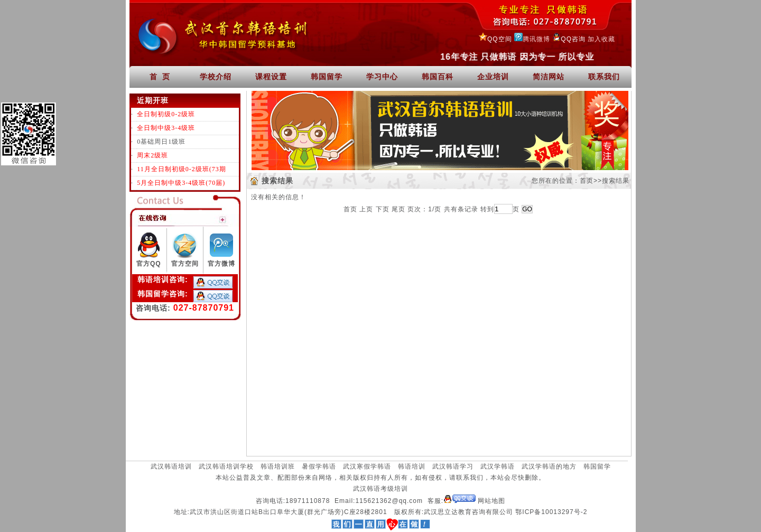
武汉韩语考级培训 (380, 489)
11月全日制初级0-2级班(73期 (182, 169)
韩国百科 (438, 77)
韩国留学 (327, 77)
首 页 (160, 77)
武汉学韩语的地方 (549, 466)
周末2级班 (152, 155)
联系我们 (604, 77)
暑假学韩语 (319, 466)
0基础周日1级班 (161, 142)
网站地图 (491, 501)
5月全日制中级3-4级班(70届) (181, 183)
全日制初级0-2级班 (166, 114)
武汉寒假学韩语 (367, 466)
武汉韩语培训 (171, 466)
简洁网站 (549, 77)
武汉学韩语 (498, 466)
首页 (587, 181)
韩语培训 (412, 466)
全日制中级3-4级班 (166, 128)
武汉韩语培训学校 (226, 466)
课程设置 (271, 77)
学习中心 (382, 77)
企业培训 (493, 77)
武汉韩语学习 (453, 466)
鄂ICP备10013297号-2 (551, 512)
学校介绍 (216, 77)
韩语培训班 (278, 466)
